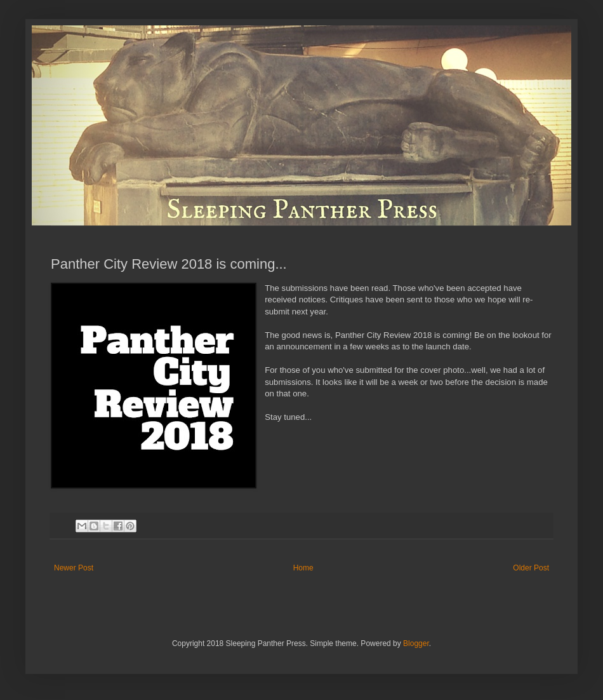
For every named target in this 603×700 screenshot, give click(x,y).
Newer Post (74, 568)
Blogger (416, 643)
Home (303, 568)
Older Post (531, 568)
